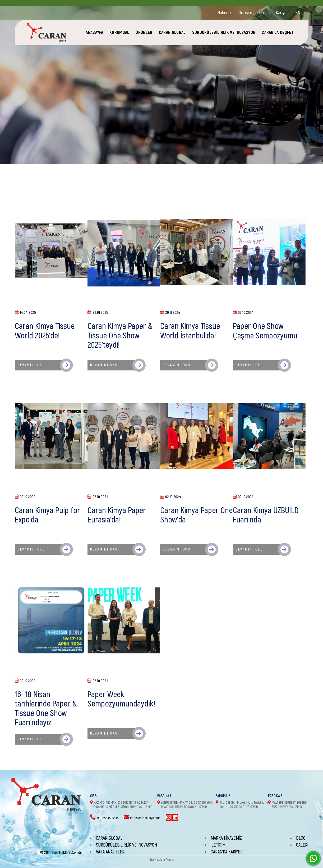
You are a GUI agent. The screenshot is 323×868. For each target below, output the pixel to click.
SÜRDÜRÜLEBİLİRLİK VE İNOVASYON (224, 32)
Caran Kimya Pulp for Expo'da (49, 515)
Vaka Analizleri (111, 852)
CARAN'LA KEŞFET (278, 32)
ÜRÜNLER (144, 32)
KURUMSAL (119, 32)
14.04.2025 (25, 313)
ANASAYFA (94, 32)
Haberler (225, 13)
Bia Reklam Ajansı (162, 859)
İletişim (246, 13)
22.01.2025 (98, 313)
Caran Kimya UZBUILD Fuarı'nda (267, 515)
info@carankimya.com (145, 818)
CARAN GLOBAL (172, 32)
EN (298, 13)
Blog (301, 838)
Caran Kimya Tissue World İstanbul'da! (191, 331)
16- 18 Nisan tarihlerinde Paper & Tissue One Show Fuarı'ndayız (47, 709)
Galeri (302, 845)
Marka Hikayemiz (226, 838)
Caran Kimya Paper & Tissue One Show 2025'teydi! (121, 335)
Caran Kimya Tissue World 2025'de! (46, 331)
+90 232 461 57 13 (107, 818)
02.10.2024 (243, 313)
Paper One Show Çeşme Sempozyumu (266, 331)
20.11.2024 (170, 313)
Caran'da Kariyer (274, 13)
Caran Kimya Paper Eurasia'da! (118, 515)
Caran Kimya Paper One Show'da (190, 515)
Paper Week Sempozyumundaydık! (122, 699)
